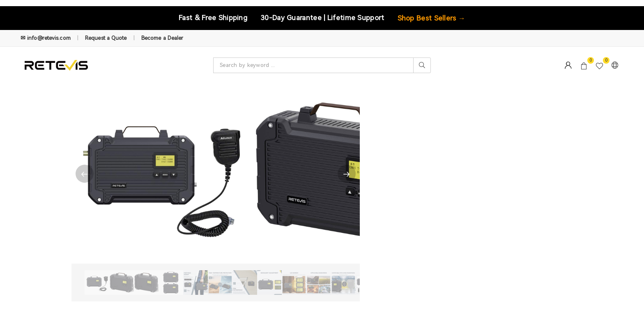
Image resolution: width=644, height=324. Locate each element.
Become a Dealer (162, 38)
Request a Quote (106, 38)
